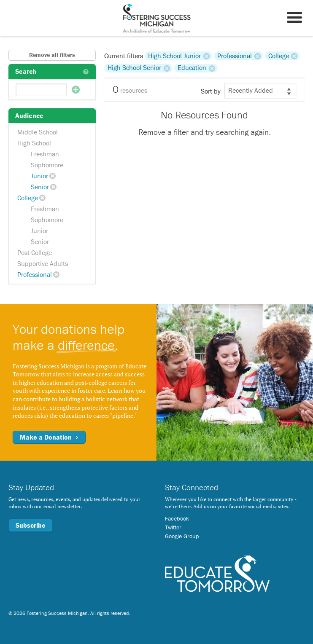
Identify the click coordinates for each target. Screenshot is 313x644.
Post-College (35, 252)
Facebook (177, 518)
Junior (39, 176)
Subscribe (31, 525)
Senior (40, 187)
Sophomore (47, 165)
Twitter (173, 527)
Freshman (45, 154)
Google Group (182, 536)
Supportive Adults (43, 263)
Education (192, 68)
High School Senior (134, 68)
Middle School (38, 132)
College (28, 198)
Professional (35, 274)
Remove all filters (52, 55)
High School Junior (174, 56)
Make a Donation (49, 437)
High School (34, 143)
